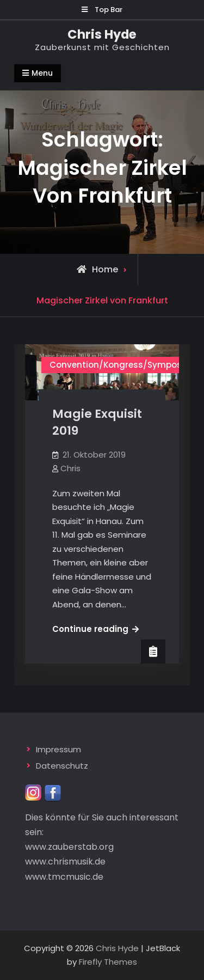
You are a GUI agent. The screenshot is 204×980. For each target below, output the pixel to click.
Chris (70, 468)
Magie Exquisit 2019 (97, 422)
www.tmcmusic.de (64, 877)
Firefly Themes (108, 962)
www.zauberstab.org (69, 847)
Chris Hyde (102, 34)
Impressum (58, 749)
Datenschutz (62, 766)
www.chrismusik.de (65, 862)
